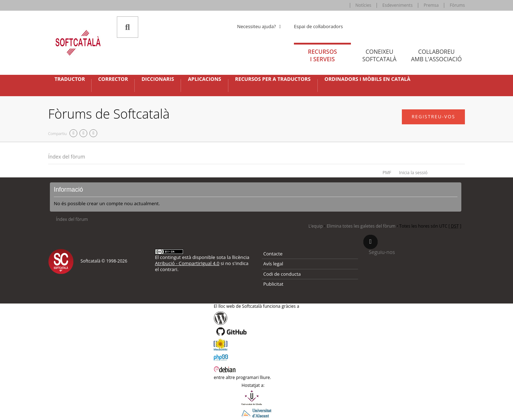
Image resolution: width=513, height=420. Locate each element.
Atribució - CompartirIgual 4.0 (187, 263)
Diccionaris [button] (158, 79)
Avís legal (273, 264)
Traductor (70, 79)
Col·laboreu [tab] (436, 55)
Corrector (113, 79)
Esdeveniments (397, 5)
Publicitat (273, 284)
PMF (387, 173)
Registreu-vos (433, 116)
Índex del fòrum (67, 157)
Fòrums (457, 5)
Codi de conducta (282, 274)
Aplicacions (204, 79)
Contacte (273, 254)
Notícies (364, 5)
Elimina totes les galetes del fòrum (361, 226)
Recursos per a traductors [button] (273, 79)
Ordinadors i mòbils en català (367, 79)
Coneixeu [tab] (379, 55)
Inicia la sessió (413, 173)
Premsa (431, 5)
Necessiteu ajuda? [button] (260, 26)
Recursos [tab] (322, 55)
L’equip (316, 226)
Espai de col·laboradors (318, 26)
